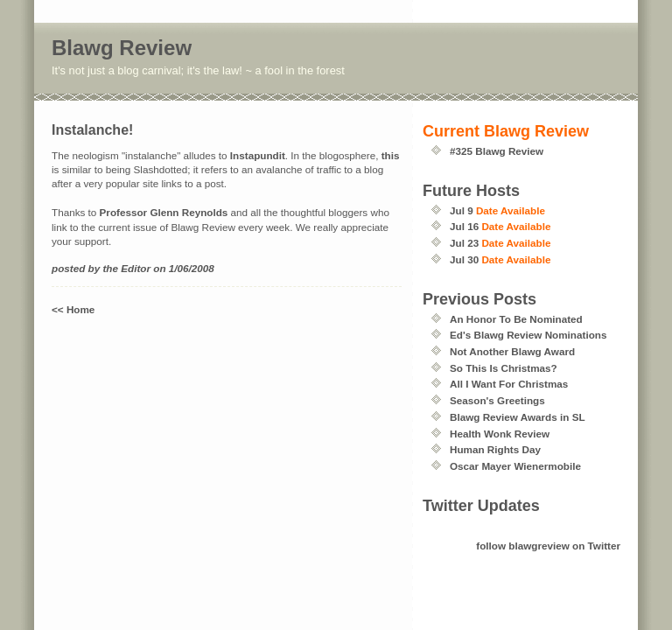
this (391, 155)
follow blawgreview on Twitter (548, 546)
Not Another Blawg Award (512, 351)
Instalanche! (92, 130)
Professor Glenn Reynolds (164, 212)
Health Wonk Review (500, 434)
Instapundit (258, 155)
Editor (136, 268)
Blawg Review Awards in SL (518, 417)
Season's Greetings (497, 400)
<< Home (73, 309)
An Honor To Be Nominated (516, 319)
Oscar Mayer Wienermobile (515, 466)
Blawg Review (122, 48)
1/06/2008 (192, 268)
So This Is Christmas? (504, 368)
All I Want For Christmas (509, 384)
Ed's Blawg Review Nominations (528, 335)
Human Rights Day (495, 449)
